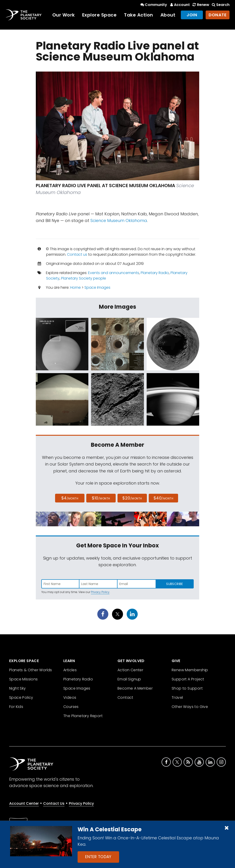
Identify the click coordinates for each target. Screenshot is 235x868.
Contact (125, 697)
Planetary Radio (155, 273)
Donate (218, 15)
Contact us (77, 254)
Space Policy (21, 697)
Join (192, 15)
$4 (70, 498)
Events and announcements (114, 273)
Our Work (64, 15)
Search (220, 5)
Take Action (138, 15)
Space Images (97, 287)
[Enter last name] (98, 584)
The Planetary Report (83, 716)
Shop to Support (187, 688)
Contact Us (54, 803)
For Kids (16, 707)
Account (179, 5)
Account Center (24, 803)
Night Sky (18, 688)
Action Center (130, 670)
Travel (177, 697)
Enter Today (98, 857)
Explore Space (99, 15)
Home (76, 287)
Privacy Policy (100, 592)
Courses (71, 707)
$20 (132, 498)
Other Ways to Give (190, 707)
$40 (163, 498)
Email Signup (129, 679)
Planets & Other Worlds (31, 670)
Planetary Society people (84, 278)
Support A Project (188, 679)
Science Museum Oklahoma (119, 220)
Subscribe (175, 584)
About (168, 15)
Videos (70, 697)
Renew (200, 5)
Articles (70, 670)
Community (153, 5)
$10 (101, 498)
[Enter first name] (60, 584)
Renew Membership (190, 670)
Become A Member (135, 688)
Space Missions (24, 679)
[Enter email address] (137, 584)
